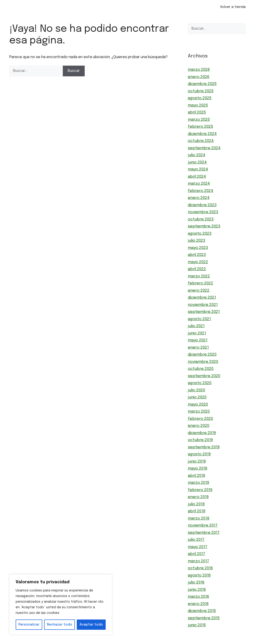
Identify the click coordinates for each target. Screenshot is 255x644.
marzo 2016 (198, 597)
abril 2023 (197, 255)
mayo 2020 (198, 405)
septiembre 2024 (204, 148)
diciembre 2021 (202, 298)
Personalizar (29, 625)
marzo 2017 (198, 561)
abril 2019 (196, 476)
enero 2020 (199, 426)
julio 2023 (196, 241)
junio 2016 (197, 590)
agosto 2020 (200, 383)
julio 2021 (196, 326)
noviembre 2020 (203, 362)
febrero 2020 (200, 419)
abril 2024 (197, 177)
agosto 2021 (199, 319)
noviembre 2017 (203, 525)
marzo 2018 (199, 518)
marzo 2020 (199, 412)
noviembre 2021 (203, 305)
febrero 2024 (201, 191)
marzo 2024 (199, 184)
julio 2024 (197, 155)
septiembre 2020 (204, 376)
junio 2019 (197, 462)
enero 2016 (198, 604)
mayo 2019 (197, 469)
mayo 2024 (198, 169)
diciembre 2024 (202, 134)
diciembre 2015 (202, 611)
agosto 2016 (199, 575)
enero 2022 (199, 291)
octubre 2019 (200, 440)
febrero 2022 (201, 283)
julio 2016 (196, 582)
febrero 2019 (200, 490)
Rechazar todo (59, 625)
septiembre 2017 (204, 533)
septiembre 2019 (204, 447)
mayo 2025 (198, 105)
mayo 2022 (198, 262)
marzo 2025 (199, 120)
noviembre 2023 (203, 212)
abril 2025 (197, 112)
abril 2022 (197, 269)
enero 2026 (199, 77)
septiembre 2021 (204, 312)
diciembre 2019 (202, 433)
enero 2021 (198, 348)
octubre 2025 (201, 91)
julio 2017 (196, 540)
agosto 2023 (200, 234)
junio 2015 (197, 625)
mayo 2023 (198, 248)
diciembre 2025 (202, 84)
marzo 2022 (199, 276)
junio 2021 (197, 333)
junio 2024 (197, 162)
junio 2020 (197, 397)
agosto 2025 (200, 98)
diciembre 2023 (202, 205)
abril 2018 (197, 511)
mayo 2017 (197, 547)
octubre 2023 (201, 219)
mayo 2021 (198, 340)
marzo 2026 (199, 70)
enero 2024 (199, 198)
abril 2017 (196, 554)
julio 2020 (196, 390)
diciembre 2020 (202, 355)
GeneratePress (153, 641)
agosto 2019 (199, 454)
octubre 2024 (201, 141)
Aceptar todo (91, 625)
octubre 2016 (200, 568)
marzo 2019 (198, 483)
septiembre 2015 (204, 618)
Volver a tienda (233, 7)
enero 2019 (198, 497)
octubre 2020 (201, 369)
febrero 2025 (200, 127)
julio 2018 (196, 504)
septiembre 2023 (204, 226)
